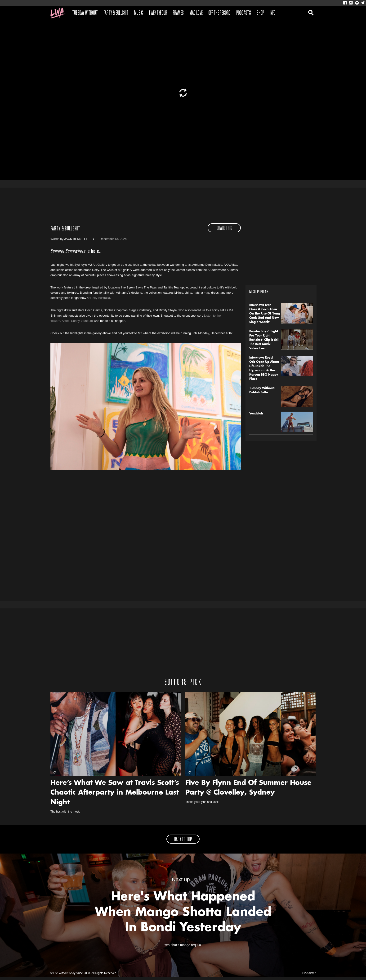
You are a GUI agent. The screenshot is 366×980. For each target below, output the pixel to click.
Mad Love (196, 13)
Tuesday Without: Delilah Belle (262, 394)
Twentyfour (158, 13)
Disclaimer (309, 976)
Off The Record (219, 13)
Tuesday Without (85, 13)
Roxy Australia (100, 301)
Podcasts (244, 13)
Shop (260, 13)
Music (138, 13)
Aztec (66, 324)
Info (273, 13)
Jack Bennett (76, 242)
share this (224, 231)
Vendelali (256, 417)
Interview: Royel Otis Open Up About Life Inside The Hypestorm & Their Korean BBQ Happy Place (264, 372)
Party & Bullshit (116, 13)
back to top (183, 843)
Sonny (75, 324)
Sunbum (87, 324)
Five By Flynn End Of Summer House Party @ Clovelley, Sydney (248, 791)
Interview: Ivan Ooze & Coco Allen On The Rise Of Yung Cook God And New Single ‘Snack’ (265, 317)
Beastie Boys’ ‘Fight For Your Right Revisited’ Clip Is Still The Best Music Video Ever (264, 343)
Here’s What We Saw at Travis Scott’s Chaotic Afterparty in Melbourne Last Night (115, 796)
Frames (178, 13)
